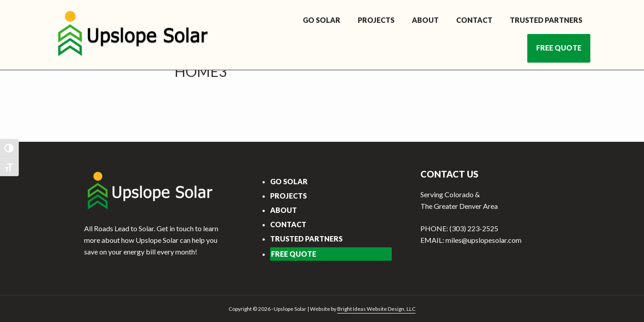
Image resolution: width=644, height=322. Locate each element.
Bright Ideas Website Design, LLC (376, 309)
